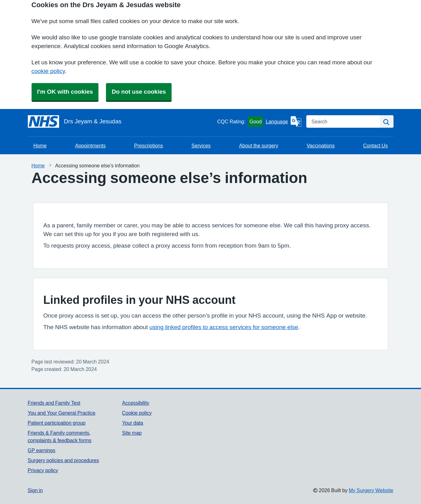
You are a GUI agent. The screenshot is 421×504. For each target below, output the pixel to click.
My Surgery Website (371, 490)
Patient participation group (57, 423)
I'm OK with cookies (65, 92)
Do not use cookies (139, 92)
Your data (132, 423)
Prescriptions (148, 146)
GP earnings (42, 450)
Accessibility (135, 403)
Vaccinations (321, 146)
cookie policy (48, 71)
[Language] (283, 121)
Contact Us (376, 146)
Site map (132, 433)
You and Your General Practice (62, 413)
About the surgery (259, 146)
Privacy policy (43, 470)
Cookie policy (137, 413)
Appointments (90, 146)
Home (40, 146)
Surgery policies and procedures (63, 460)
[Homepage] (121, 121)
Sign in (35, 490)
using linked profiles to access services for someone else (224, 327)
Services (201, 146)
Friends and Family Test (54, 403)
